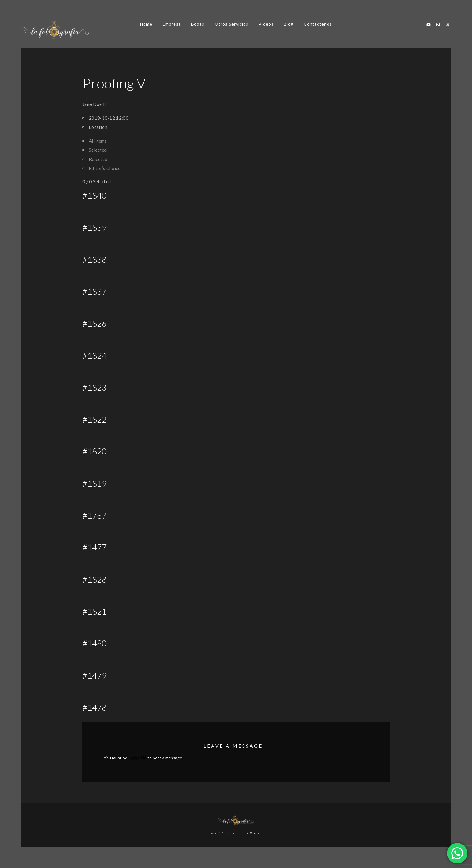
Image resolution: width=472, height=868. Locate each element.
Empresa (172, 24)
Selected (98, 150)
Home (146, 24)
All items (98, 141)
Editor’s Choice (105, 168)
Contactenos (318, 24)
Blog (289, 24)
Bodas (198, 24)
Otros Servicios (231, 24)
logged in (137, 758)
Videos (266, 24)
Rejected (98, 159)
